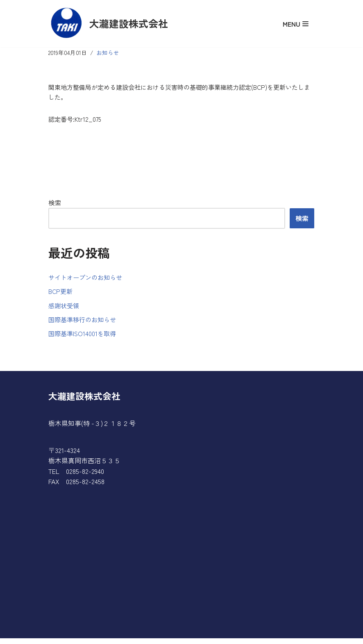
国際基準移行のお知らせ (84, 324)
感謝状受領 (65, 309)
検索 (55, 205)
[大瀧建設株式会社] (108, 24)
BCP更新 (61, 295)
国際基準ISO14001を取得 (84, 339)
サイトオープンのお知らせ (88, 280)
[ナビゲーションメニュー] (296, 24)
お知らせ (109, 53)
